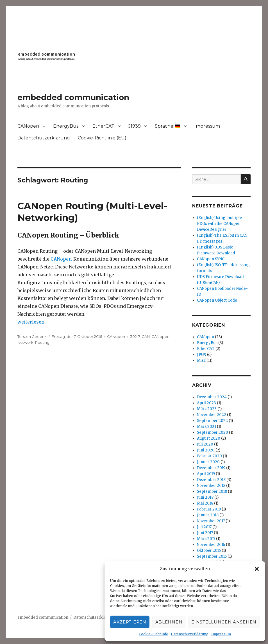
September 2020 (213, 432)
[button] (257, 569)
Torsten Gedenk (32, 336)
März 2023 (207, 409)
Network (25, 342)
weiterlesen (31, 322)
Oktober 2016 (209, 551)
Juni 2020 (206, 450)
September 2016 (212, 556)
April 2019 (206, 474)
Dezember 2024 (212, 397)
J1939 (135, 126)
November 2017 (211, 521)
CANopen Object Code (217, 300)
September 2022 (212, 421)
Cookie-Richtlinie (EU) (102, 138)
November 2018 (211, 486)
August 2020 (209, 438)
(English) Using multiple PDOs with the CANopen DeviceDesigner (219, 224)
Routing (42, 342)
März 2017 (206, 539)
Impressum (221, 634)
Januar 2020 (208, 462)
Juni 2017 (205, 533)
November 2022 (212, 415)
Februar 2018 (209, 509)
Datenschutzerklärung (190, 634)
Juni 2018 (205, 497)
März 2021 (206, 427)
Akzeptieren (130, 622)
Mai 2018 (205, 503)
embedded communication (73, 97)
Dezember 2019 (211, 468)
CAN (146, 336)
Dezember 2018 (211, 480)
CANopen (28, 126)
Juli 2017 (204, 527)
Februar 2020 (209, 456)
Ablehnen (169, 622)
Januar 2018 (208, 515)
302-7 (135, 336)
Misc (201, 361)
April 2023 (206, 403)
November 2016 (211, 545)
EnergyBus (66, 126)
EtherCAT (103, 126)
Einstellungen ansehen (224, 622)
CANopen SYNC (211, 259)
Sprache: (168, 126)
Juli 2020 (205, 444)
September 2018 (212, 492)
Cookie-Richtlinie (153, 634)
